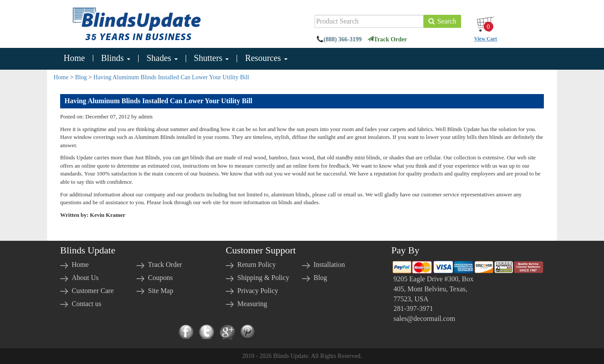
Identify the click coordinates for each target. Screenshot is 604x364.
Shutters (212, 58)
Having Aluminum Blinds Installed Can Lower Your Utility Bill (171, 77)
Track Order (387, 39)
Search (442, 21)
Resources (266, 58)
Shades (162, 58)
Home (74, 58)
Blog (81, 77)
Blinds (116, 58)
